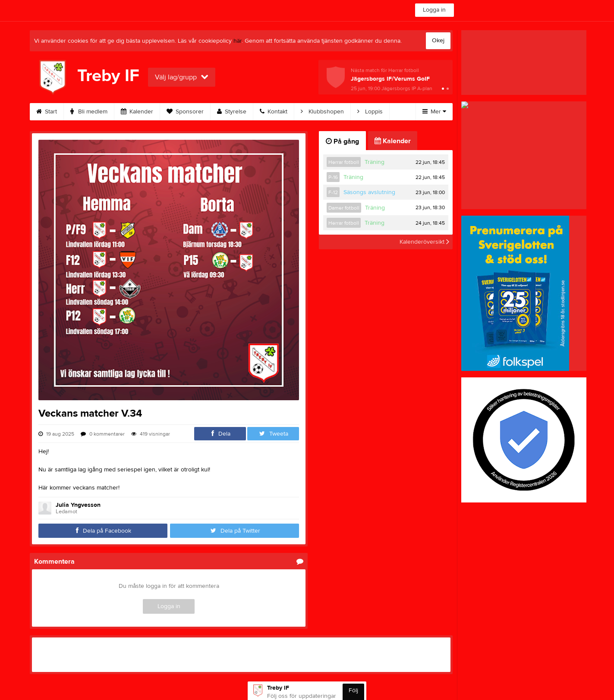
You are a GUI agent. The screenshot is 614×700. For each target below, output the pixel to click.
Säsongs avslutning (369, 192)
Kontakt (274, 112)
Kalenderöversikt (424, 242)
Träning (375, 162)
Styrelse (232, 112)
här (238, 41)
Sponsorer (185, 112)
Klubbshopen (322, 112)
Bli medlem (89, 112)
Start (47, 112)
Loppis (370, 112)
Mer (434, 112)
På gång (342, 141)
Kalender (137, 112)
